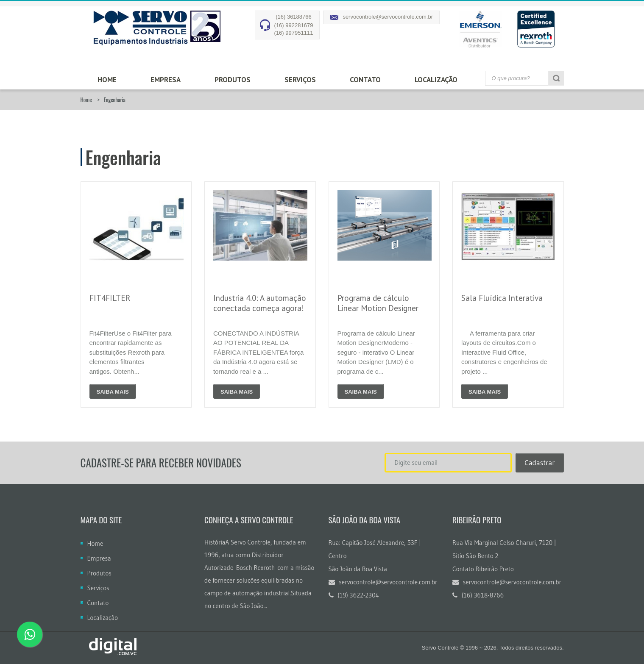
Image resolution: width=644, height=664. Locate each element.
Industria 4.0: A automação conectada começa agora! (260, 303)
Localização (436, 80)
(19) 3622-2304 (354, 595)
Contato (365, 80)
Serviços (300, 80)
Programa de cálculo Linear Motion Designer (378, 303)
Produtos (233, 80)
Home (107, 80)
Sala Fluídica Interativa (502, 298)
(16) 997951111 (294, 33)
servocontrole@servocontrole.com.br (388, 17)
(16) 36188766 (294, 17)
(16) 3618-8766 (478, 595)
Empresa (166, 80)
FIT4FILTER (110, 298)
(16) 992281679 (294, 25)
